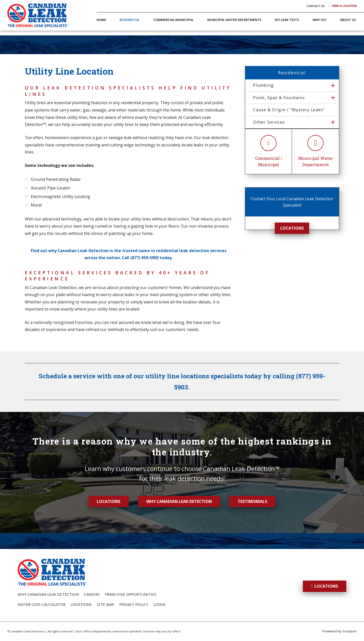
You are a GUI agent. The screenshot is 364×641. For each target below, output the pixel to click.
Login (159, 604)
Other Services (269, 122)
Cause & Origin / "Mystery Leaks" (289, 110)
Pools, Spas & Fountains (279, 98)
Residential (130, 20)
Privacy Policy (134, 604)
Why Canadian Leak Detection (179, 501)
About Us (348, 20)
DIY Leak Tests (287, 20)
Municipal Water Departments (234, 20)
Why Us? (320, 20)
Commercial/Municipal (174, 20)
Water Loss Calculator (42, 604)
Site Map (106, 604)
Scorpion (350, 631)
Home (101, 20)
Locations (292, 228)
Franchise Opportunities (131, 594)
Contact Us (316, 6)
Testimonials (252, 501)
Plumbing (263, 85)
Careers (92, 594)
